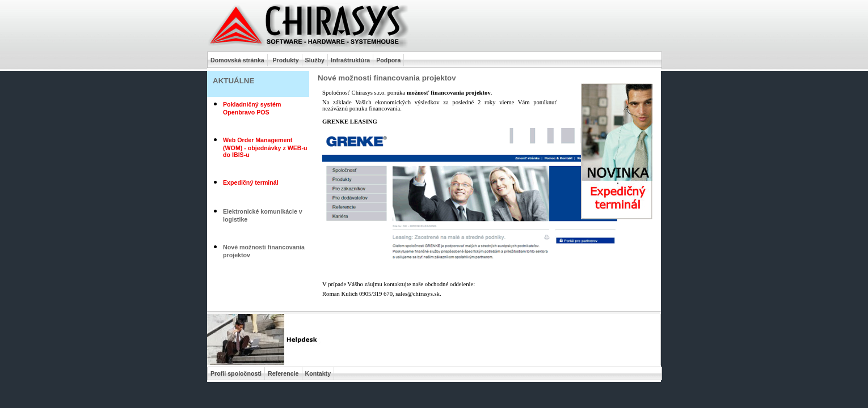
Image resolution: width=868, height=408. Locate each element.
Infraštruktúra (350, 60)
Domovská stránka (237, 60)
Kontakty (318, 373)
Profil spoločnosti (236, 373)
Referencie (283, 373)
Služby (315, 60)
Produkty (285, 60)
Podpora (388, 60)
